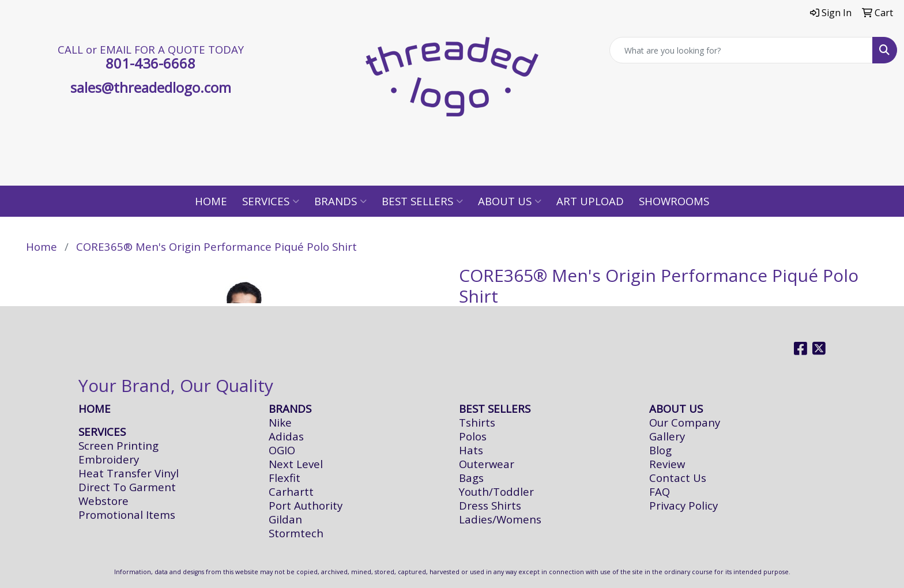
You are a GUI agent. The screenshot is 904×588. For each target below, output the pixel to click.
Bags (471, 478)
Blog (660, 450)
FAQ (660, 491)
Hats (471, 450)
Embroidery (109, 459)
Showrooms (674, 201)
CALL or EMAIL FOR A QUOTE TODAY (151, 49)
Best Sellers (422, 201)
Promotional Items (127, 514)
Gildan (285, 519)
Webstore (103, 501)
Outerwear (487, 464)
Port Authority (306, 505)
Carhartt (291, 491)
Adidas (286, 436)
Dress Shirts (490, 505)
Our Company (685, 422)
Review (667, 464)
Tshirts (477, 422)
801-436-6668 (150, 63)
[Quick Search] (741, 50)
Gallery (667, 436)
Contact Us (678, 478)
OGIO (282, 450)
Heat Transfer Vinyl (129, 473)
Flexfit (285, 478)
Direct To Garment (127, 487)
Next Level (296, 464)
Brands (340, 201)
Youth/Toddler (496, 491)
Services (271, 201)
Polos (473, 436)
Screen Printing (118, 445)
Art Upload (590, 201)
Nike (280, 422)
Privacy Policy (683, 505)
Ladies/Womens (500, 519)
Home (211, 201)
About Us (510, 201)
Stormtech (296, 533)
